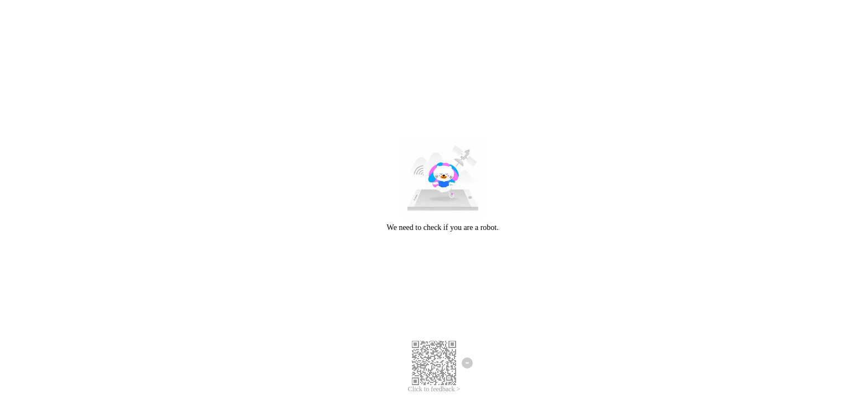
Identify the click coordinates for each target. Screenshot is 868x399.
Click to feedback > (434, 389)
